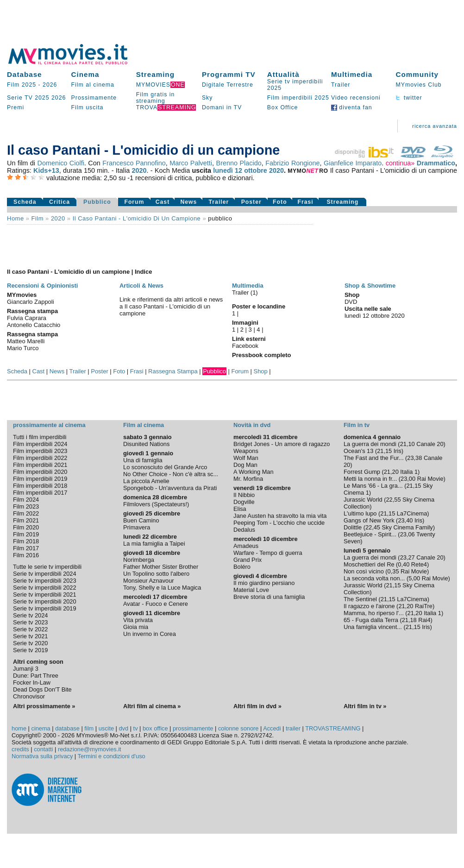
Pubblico (97, 202)
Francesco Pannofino (134, 163)
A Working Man (254, 472)
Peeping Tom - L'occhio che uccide (279, 523)
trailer (293, 728)
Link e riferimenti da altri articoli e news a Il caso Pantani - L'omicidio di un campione (171, 306)
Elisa (240, 509)
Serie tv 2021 (30, 636)
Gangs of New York (369, 520)
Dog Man (245, 465)
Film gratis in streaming (156, 98)
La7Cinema (412, 513)
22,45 (373, 527)
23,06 (408, 534)
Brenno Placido (239, 163)
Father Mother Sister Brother (161, 567)
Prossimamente (94, 98)
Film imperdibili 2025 (298, 98)
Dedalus (244, 530)
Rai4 (424, 620)
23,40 (405, 520)
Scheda (25, 202)
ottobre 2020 (264, 170)
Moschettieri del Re (369, 564)
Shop (261, 371)
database (67, 728)
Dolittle (353, 527)
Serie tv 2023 (30, 622)
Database (25, 74)
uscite (106, 728)
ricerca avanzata (435, 126)
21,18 (409, 620)
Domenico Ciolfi (61, 163)
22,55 (394, 500)
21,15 (384, 451)
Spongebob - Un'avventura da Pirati (170, 488)
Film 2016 (26, 555)
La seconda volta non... (374, 578)
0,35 (393, 571)
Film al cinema (93, 85)
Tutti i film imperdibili (40, 437)
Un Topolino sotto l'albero (156, 574)
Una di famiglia (143, 460)
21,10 (408, 444)
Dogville (244, 502)
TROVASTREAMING (333, 728)
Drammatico (436, 163)
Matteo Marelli (26, 341)
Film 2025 (22, 85)
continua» (400, 163)
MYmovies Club (418, 85)
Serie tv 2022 (30, 629)
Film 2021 (26, 520)
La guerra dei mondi (370, 444)
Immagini (245, 323)
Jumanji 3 (26, 669)
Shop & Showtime (370, 286)
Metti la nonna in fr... (370, 479)
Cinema (85, 74)
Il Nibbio (244, 495)
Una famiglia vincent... (373, 627)
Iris (398, 451)
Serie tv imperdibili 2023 (45, 581)
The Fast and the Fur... (373, 458)
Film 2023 (26, 506)
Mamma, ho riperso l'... (374, 613)
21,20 (391, 472)
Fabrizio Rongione (292, 163)
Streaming (155, 74)
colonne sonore (238, 728)
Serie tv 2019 (30, 650)
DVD (351, 302)
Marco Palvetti (191, 163)
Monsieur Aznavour (149, 581)
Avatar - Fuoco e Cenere (156, 604)
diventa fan (352, 107)
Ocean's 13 (358, 451)
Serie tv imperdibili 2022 (45, 588)
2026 (50, 85)
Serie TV (20, 98)
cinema (41, 728)
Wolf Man (246, 458)
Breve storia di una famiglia (269, 597)
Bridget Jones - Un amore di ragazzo (282, 444)
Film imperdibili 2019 (40, 479)
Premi (16, 107)
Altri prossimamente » (44, 706)
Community (417, 74)
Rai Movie (430, 479)
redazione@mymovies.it (90, 749)
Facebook (245, 346)
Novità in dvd (252, 425)
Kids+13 (46, 170)
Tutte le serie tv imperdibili (47, 567)
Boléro (242, 567)
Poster (251, 202)
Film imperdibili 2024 (40, 444)
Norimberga (139, 560)
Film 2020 (26, 527)
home (19, 728)
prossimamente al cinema (49, 425)
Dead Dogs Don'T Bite (42, 689)
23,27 (408, 557)
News (188, 202)
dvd (124, 728)
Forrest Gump (362, 472)
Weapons (246, 451)
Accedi (272, 728)
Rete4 (419, 564)
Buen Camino (141, 520)
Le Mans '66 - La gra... (373, 486)
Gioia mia (136, 627)
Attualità (283, 74)
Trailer (341, 85)
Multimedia (352, 74)
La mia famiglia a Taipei (154, 544)
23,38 (414, 458)
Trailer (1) (245, 292)
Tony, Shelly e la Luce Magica (162, 588)
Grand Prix (248, 560)
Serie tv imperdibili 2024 (45, 574)
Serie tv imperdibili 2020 (45, 601)
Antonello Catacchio (34, 325)
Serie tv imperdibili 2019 (45, 608)
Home (16, 218)
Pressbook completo (261, 355)
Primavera (137, 527)
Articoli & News (141, 286)
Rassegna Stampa (173, 371)
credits (20, 749)
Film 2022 (26, 513)
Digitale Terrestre (228, 85)
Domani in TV (222, 107)
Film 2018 (26, 541)
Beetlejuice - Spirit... (370, 534)
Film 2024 (26, 500)
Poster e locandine (259, 306)
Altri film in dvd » (257, 706)
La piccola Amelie (146, 481)
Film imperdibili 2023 (40, 451)
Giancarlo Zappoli (31, 302)
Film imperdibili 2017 (40, 493)
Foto (280, 202)
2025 (42, 98)
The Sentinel (360, 599)
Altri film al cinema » (152, 706)
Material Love (251, 590)
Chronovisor (29, 696)
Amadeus (246, 546)
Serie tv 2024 (30, 615)
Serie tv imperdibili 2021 (45, 594)
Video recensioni (356, 98)
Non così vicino (364, 571)
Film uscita (88, 107)
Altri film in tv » (365, 706)
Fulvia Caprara (27, 318)
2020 (139, 170)
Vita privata (138, 620)
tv (136, 728)
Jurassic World (363, 500)
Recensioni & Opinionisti (42, 286)
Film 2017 (26, 548)
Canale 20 (430, 444)
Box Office (283, 107)
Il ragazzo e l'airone (369, 606)
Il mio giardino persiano (264, 583)
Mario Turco (23, 348)
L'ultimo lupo (360, 513)
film (38, 218)
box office (155, 728)
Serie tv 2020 (30, 643)
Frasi (305, 202)
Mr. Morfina (248, 479)
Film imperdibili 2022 (40, 458)
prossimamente (193, 728)
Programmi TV (229, 74)
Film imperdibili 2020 (40, 472)
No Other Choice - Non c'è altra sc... (171, 474)
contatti (43, 749)
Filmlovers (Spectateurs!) (156, 504)
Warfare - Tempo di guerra (268, 553)
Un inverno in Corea (150, 634)
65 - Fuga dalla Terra (371, 620)
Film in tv (357, 425)
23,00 (408, 479)
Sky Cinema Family (408, 527)
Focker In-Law (32, 682)
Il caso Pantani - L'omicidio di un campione (137, 218)
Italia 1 (409, 472)
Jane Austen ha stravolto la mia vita (280, 516)
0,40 (404, 564)
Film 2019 (26, 534)
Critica (60, 202)
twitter (409, 98)
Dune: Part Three (36, 676)
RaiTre (424, 606)
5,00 (414, 578)
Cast (163, 202)
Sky (207, 98)
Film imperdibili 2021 (40, 465)
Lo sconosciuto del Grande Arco (165, 467)
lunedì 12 (228, 170)
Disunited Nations (146, 444)
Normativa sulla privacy (42, 756)
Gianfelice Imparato (353, 163)
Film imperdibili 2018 (40, 486)
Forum (134, 202)
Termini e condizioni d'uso (112, 756)
